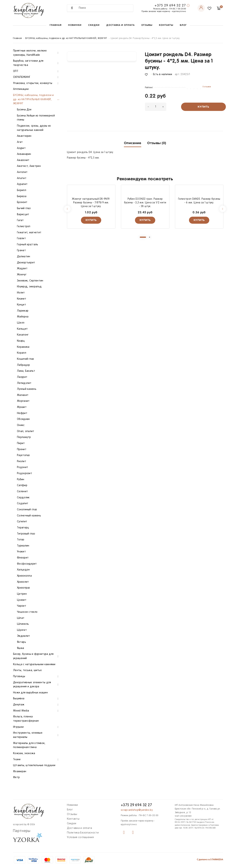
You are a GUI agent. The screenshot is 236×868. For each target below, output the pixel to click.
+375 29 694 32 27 (170, 6)
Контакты (166, 25)
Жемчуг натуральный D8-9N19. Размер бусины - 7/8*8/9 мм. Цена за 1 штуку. (91, 203)
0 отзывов (207, 87)
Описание (133, 143)
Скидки (94, 25)
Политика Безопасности (83, 833)
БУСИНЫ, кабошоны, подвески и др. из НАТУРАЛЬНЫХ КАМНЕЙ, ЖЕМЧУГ (66, 38)
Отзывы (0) (157, 143)
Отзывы (147, 25)
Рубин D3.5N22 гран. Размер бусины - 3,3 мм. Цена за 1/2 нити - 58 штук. (145, 203)
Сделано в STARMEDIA (210, 860)
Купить (203, 107)
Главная (55, 25)
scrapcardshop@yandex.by (137, 810)
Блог (183, 25)
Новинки (75, 25)
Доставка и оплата (120, 25)
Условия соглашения (80, 837)
